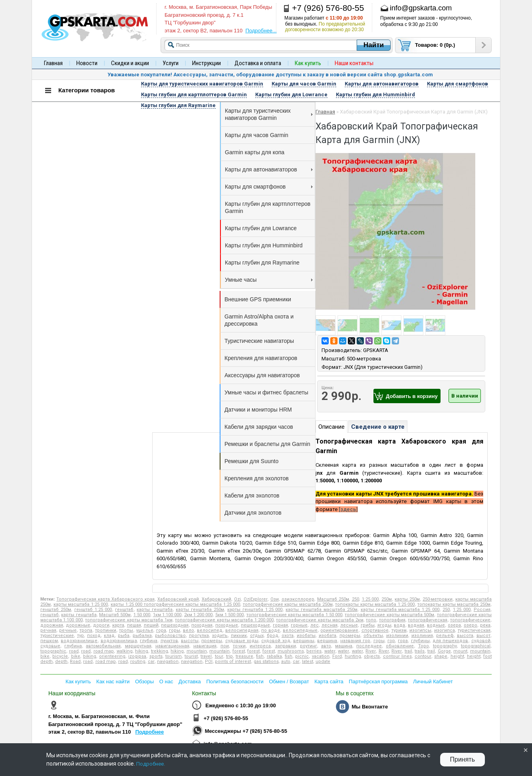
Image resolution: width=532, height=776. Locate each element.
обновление (400, 646)
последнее (369, 646)
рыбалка (142, 636)
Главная (53, 63)
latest (308, 662)
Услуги (171, 63)
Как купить (78, 681)
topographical (476, 646)
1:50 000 (142, 615)
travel (206, 656)
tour (219, 656)
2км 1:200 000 (199, 615)
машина (344, 646)
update (323, 662)
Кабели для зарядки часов (259, 427)
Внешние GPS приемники (258, 299)
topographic (53, 651)
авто (326, 646)
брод (273, 636)
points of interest (233, 662)
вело (189, 630)
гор (391, 641)
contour (423, 656)
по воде (271, 630)
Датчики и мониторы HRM (258, 410)
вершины (304, 641)
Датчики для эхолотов (253, 513)
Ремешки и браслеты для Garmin (267, 444)
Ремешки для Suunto (251, 461)
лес (315, 625)
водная (416, 625)
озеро (470, 625)
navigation (168, 662)
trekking (160, 651)
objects (372, 656)
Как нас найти (113, 681)
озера (454, 625)
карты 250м (407, 599)
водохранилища (119, 641)
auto (286, 662)
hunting (353, 656)
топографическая (428, 620)
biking (90, 656)
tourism (174, 656)
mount (460, 651)
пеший (151, 625)
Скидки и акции (130, 63)
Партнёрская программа (378, 681)
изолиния (422, 636)
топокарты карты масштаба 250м (454, 604)
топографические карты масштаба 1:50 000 (294, 615)
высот (483, 636)
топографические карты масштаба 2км (320, 620)
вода (399, 625)
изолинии (397, 636)
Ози (275, 599)
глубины (420, 641)
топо (371, 620)
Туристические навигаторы (259, 341)
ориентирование (339, 630)
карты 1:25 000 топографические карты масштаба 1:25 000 (175, 604)
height (457, 656)
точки (239, 646)
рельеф (445, 636)
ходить (220, 636)
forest (239, 651)
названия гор (355, 641)
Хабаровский (216, 599)
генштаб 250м (56, 610)
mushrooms (291, 651)
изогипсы (420, 630)
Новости (87, 63)
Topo (424, 646)
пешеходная (175, 625)
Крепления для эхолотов (257, 478)
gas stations (266, 662)
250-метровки (438, 599)
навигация (205, 646)
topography (445, 646)
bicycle (60, 656)
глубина (149, 641)
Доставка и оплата (258, 63)
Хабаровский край (178, 599)
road (74, 651)
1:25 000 (370, 599)
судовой (481, 641)
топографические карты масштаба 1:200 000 (224, 620)
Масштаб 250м (333, 599)
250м (387, 599)
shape (441, 656)
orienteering (112, 656)
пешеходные (255, 625)
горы (175, 630)
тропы (126, 630)
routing (138, 662)
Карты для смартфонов (269, 187)
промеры (350, 636)
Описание (332, 427)
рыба (124, 636)
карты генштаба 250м (200, 610)
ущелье (145, 630)
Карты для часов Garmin (257, 135)
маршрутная (138, 646)
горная (280, 625)
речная (48, 630)
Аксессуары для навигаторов (262, 375)
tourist (191, 656)
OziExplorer (256, 599)
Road (75, 662)
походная (202, 625)
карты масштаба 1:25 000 (81, 604)
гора (161, 630)
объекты (373, 636)
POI (209, 662)
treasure (244, 656)
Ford (337, 656)
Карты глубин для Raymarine (262, 263)
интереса (260, 646)
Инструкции (206, 63)
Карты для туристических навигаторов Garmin (269, 114)
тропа (86, 630)
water (330, 651)
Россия (482, 610)
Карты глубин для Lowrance (261, 228)
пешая (134, 625)
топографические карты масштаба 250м (288, 604)
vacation (321, 656)
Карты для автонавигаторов (269, 169)
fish (260, 656)
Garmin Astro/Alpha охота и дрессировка (259, 320)
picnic (302, 656)
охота (288, 636)
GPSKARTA (376, 350)
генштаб (124, 610)
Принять (463, 759)
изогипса (445, 630)
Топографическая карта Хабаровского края (105, 599)
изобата (328, 636)
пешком (49, 641)
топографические (470, 620)
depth (61, 662)
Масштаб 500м (115, 615)
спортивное (375, 630)
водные (436, 625)
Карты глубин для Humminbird (264, 245)
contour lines (397, 656)
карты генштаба (155, 610)
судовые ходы (242, 641)
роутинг (309, 646)
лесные (349, 625)
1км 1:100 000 (167, 615)
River (371, 651)
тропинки (106, 630)
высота (465, 636)
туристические (57, 636)
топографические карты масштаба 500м (389, 615)
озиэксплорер (298, 599)
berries (314, 651)
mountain (197, 651)
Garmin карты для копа (255, 152)
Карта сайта (329, 681)
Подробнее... (261, 31)
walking (125, 651)
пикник (239, 636)
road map (104, 651)
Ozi (237, 599)
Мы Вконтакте (370, 707)
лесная (330, 625)
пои (225, 646)
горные (299, 625)
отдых (257, 636)
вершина (327, 641)
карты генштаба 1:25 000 (255, 610)
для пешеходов (450, 641)
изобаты (306, 636)
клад (109, 636)
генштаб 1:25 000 (93, 610)
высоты (190, 641)
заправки (286, 646)
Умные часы (269, 280)
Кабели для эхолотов (252, 495)
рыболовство (170, 636)
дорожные (78, 625)
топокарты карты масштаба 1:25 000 (375, 604)
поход (94, 636)
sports (156, 656)
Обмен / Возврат (289, 681)
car (151, 662)
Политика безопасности (235, 681)
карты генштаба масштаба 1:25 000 (400, 610)
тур (80, 636)
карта (118, 625)
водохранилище (79, 641)
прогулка (199, 636)
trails (420, 651)
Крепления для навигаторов (261, 358)
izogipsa (137, 656)
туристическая (474, 630)
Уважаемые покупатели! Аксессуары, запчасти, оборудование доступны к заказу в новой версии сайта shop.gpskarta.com (270, 75)
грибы (368, 625)
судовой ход (276, 641)
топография (392, 620)
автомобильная (103, 646)
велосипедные (300, 630)
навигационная (172, 646)
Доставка (190, 681)
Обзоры (144, 681)
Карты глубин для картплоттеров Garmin (268, 207)
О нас (166, 681)
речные (68, 630)
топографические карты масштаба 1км (129, 620)
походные (227, 625)
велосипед (210, 630)
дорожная (52, 625)
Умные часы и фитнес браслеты (266, 392)
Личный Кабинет (433, 681)
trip (229, 656)
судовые (50, 646)
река (485, 625)
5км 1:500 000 (230, 615)
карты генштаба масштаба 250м (322, 610)
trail (408, 651)
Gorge (444, 651)
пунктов (169, 641)
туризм (399, 630)
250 (355, 599)
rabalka (274, 656)
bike (45, 656)
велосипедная (242, 630)
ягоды (384, 625)
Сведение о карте (378, 427)
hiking (142, 651)
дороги (101, 625)
